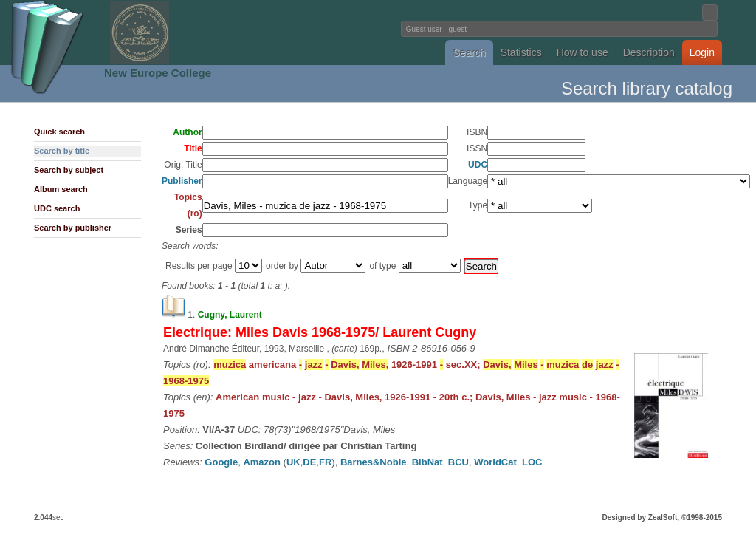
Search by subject (69, 170)
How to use (583, 52)
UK (293, 462)
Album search (61, 189)
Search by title (62, 151)
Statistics (521, 52)
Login (702, 52)
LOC (532, 462)
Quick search (59, 132)
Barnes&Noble (374, 462)
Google (221, 462)
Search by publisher (73, 228)
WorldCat (495, 462)
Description (649, 52)
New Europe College (158, 73)
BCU (458, 462)
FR (325, 462)
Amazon (262, 462)
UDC (478, 165)
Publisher (182, 181)
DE (309, 462)
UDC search (57, 208)
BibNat (427, 462)
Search (469, 52)
